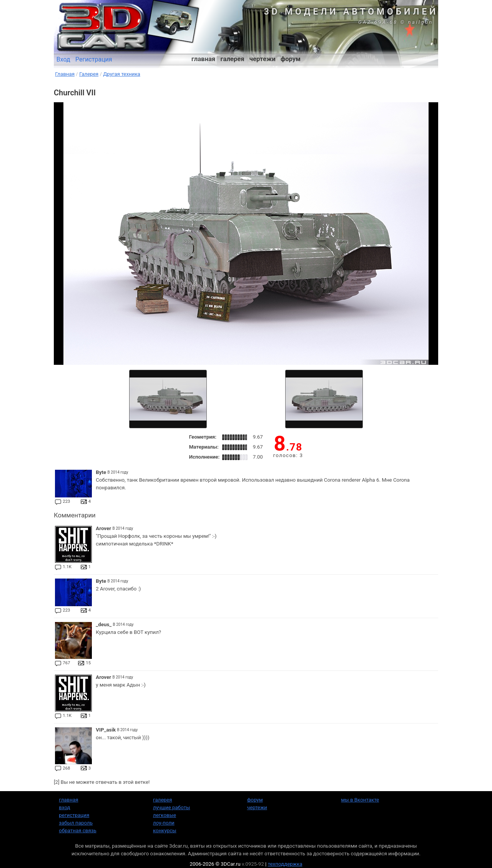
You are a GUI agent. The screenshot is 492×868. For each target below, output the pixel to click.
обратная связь (77, 831)
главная (203, 59)
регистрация (74, 815)
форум (291, 59)
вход (64, 807)
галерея (233, 59)
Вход (63, 59)
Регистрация (94, 59)
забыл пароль (76, 823)
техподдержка (285, 864)
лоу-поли (164, 823)
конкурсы (165, 831)
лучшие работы (171, 807)
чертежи (263, 59)
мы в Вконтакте (360, 800)
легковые (165, 815)
